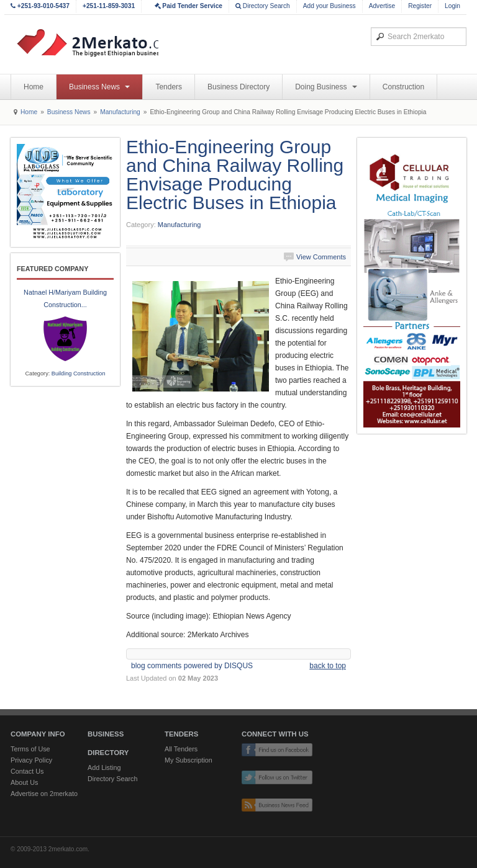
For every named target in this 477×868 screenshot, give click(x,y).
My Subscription (189, 760)
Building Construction (79, 374)
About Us (24, 782)
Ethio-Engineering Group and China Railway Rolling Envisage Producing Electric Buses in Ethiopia (235, 175)
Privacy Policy (31, 760)
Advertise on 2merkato (44, 794)
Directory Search (263, 6)
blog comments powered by (192, 666)
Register (420, 6)
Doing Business (326, 87)
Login (452, 6)
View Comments (321, 257)
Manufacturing (120, 112)
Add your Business (329, 6)
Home (34, 87)
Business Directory (238, 87)
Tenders (169, 87)
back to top (328, 666)
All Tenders (181, 749)
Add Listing (104, 767)
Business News (99, 87)
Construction (403, 87)
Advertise (382, 6)
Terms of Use (30, 749)
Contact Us (27, 771)
